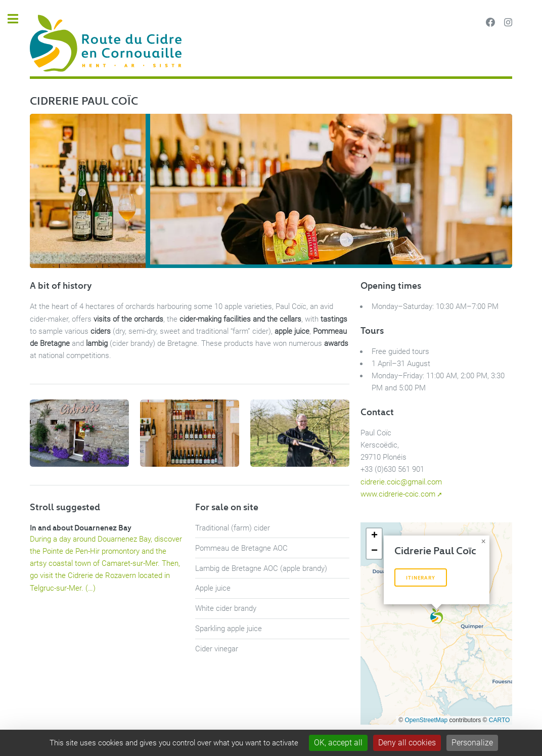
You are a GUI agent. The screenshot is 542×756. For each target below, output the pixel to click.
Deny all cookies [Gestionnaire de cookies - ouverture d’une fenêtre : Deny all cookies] (407, 743)
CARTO (500, 720)
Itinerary (420, 577)
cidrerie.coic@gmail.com (401, 482)
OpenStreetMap (426, 720)
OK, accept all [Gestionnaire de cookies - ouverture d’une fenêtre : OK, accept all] (338, 743)
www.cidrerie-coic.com (398, 494)
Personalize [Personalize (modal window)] (472, 743)
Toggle (18, 19)
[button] (437, 616)
